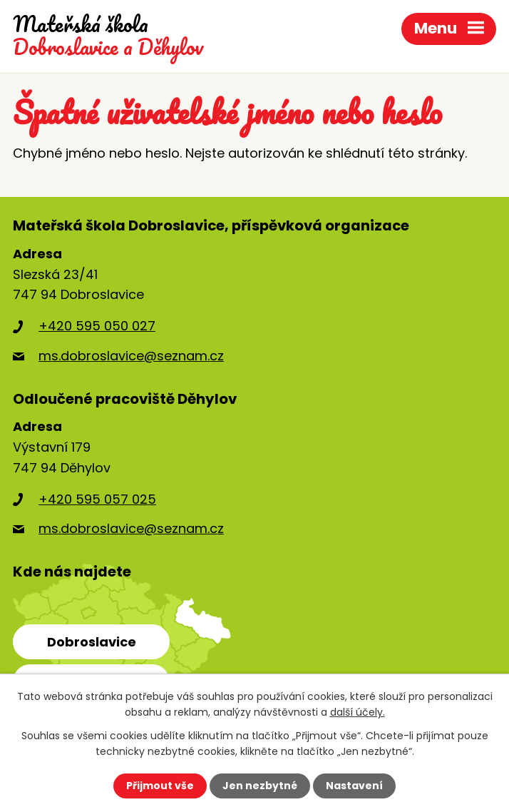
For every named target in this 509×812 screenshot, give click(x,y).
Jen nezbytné (260, 786)
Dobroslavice (92, 642)
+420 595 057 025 (97, 499)
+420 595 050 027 (97, 326)
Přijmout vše (160, 786)
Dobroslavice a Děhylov (108, 36)
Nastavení (354, 786)
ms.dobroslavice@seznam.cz (131, 356)
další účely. (358, 712)
